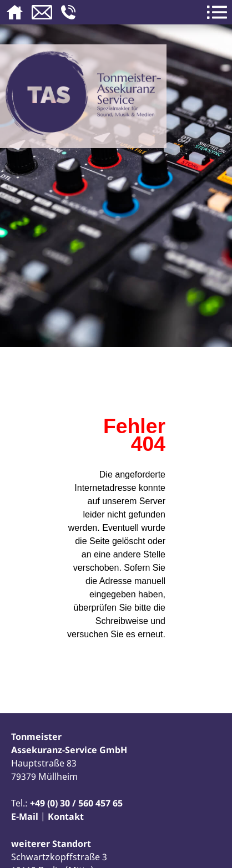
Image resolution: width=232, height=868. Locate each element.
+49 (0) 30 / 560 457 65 (76, 803)
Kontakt (66, 816)
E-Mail (25, 816)
